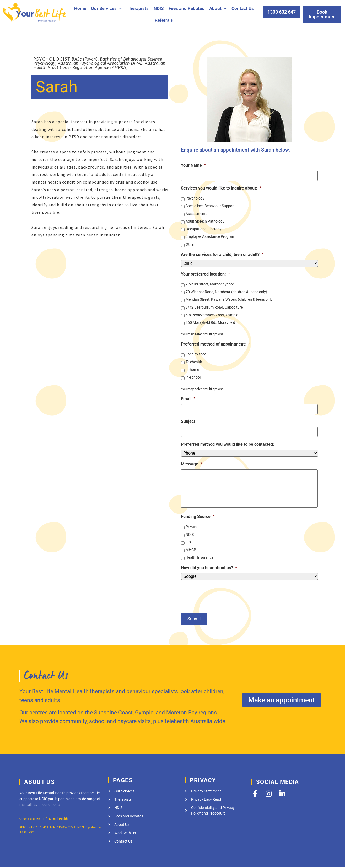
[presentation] (221, 596)
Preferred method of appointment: (215, 343)
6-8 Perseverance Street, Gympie (212, 314)
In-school (193, 376)
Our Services (106, 8)
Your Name (193, 165)
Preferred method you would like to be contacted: (228, 442)
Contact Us (243, 8)
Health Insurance (200, 559)
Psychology (195, 197)
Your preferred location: (205, 273)
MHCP (191, 551)
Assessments (196, 213)
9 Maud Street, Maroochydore (210, 283)
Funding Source (198, 518)
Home (80, 8)
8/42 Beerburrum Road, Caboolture (214, 306)
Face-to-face (196, 353)
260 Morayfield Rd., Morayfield (210, 322)
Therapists (138, 8)
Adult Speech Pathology (205, 220)
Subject (188, 420)
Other (190, 244)
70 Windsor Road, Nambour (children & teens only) (226, 291)
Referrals (164, 20)
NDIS (159, 8)
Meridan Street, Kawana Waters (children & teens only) (230, 299)
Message (192, 462)
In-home (192, 369)
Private (191, 528)
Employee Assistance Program (210, 236)
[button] (106, 9)
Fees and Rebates (186, 8)
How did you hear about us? (209, 569)
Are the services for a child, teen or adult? (222, 254)
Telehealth (194, 361)
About (218, 8)
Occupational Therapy (204, 228)
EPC (189, 543)
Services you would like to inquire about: (221, 187)
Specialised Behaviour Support (210, 205)
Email (188, 398)
